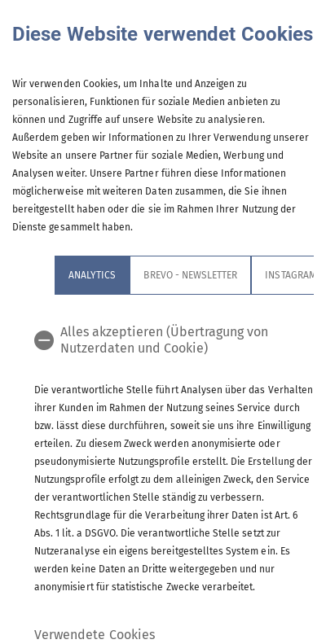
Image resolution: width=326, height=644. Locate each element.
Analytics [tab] (92, 275)
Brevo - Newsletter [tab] (190, 275)
